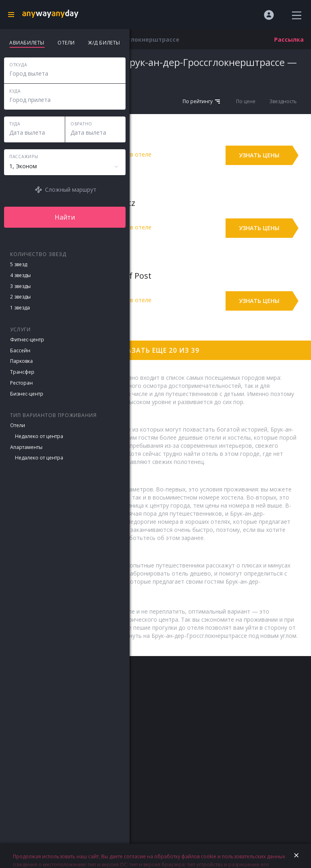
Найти (65, 217)
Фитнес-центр (27, 340)
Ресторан (21, 383)
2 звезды (20, 297)
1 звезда (20, 308)
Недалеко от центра (39, 436)
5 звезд (19, 264)
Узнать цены (259, 155)
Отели (18, 425)
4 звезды (20, 275)
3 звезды (20, 286)
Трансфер (22, 372)
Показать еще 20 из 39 (155, 350)
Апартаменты (26, 447)
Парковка (21, 361)
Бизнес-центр (27, 394)
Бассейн (20, 350)
